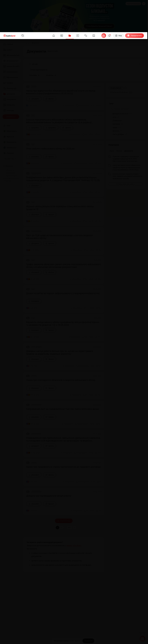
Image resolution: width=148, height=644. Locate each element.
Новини (119, 151)
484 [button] (69, 528)
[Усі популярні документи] (126, 184)
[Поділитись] (92, 106)
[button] (75, 528)
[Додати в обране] (98, 106)
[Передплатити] (134, 36)
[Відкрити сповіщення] (109, 36)
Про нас (7, 181)
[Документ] (34, 99)
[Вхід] (118, 36)
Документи (129, 151)
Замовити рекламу (133, 4)
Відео (112, 151)
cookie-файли (75, 641)
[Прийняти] (88, 641)
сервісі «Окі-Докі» (74, 546)
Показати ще (64, 521)
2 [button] (62, 528)
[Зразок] (50, 99)
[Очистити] (140, 64)
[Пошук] (23, 36)
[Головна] (26, 43)
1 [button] (57, 528)
